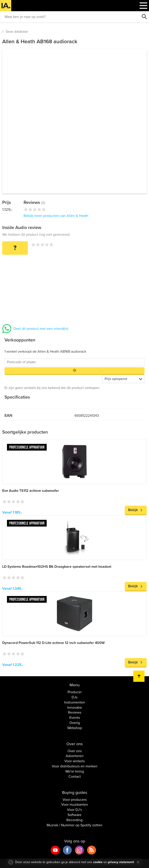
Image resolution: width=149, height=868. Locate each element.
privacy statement (121, 862)
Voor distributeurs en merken (75, 766)
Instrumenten (75, 702)
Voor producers (75, 800)
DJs (74, 697)
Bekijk (133, 510)
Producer (75, 692)
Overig (75, 723)
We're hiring (75, 771)
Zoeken (145, 17)
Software (74, 815)
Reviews (75, 713)
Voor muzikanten (75, 805)
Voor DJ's (74, 810)
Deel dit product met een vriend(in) (41, 329)
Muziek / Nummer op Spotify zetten (74, 825)
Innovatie (75, 708)
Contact (75, 777)
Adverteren (75, 756)
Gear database (17, 32)
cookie (98, 862)
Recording (74, 820)
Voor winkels (74, 761)
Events (75, 718)
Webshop (75, 728)
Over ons (75, 751)
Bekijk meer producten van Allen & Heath (56, 216)
